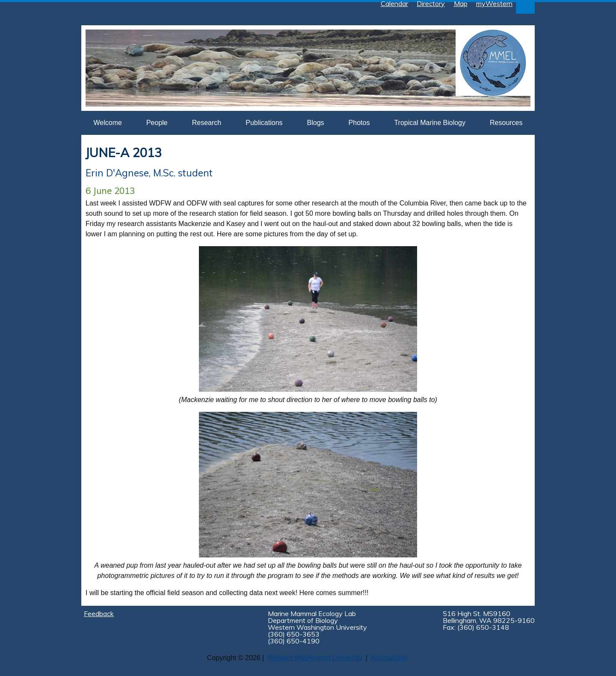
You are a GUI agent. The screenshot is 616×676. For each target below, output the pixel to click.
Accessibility (389, 658)
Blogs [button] (316, 123)
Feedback (99, 613)
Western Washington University (315, 658)
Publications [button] (264, 123)
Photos (359, 123)
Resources (506, 123)
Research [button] (207, 123)
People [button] (157, 123)
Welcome (108, 123)
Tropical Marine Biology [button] (430, 123)
